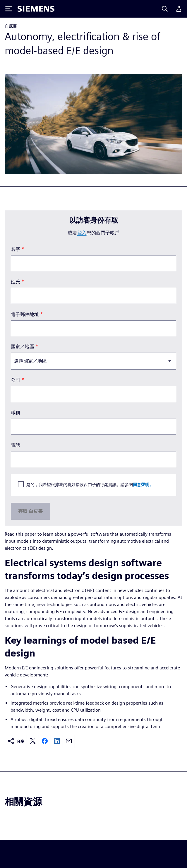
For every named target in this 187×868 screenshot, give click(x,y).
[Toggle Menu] (9, 9)
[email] (69, 741)
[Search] (165, 9)
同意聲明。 (143, 484)
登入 (82, 233)
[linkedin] (57, 741)
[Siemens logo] (36, 9)
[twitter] (33, 741)
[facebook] (45, 741)
